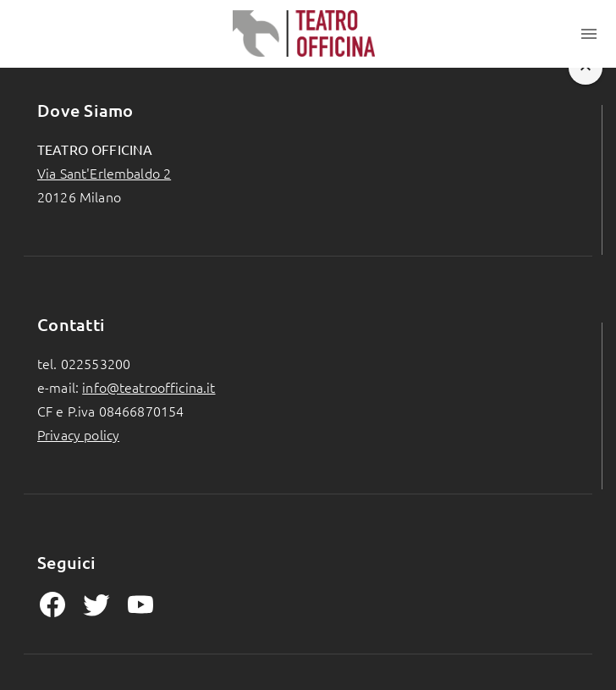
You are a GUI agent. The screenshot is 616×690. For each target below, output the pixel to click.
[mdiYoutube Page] (140, 604)
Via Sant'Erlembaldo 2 (104, 173)
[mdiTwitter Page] (96, 604)
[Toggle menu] (589, 34)
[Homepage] (305, 34)
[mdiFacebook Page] (52, 604)
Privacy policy (78, 434)
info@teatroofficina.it (148, 387)
